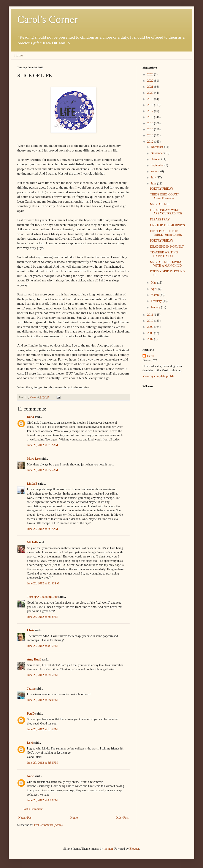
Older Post (122, 818)
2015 (151, 123)
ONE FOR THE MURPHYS (167, 225)
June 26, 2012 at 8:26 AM (43, 470)
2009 (151, 327)
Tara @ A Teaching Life (42, 597)
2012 (151, 142)
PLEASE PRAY (160, 219)
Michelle (33, 542)
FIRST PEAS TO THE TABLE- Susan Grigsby (166, 233)
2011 (151, 315)
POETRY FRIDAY (162, 189)
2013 (151, 135)
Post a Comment (33, 809)
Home (18, 55)
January (156, 307)
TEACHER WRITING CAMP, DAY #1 (164, 254)
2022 (151, 81)
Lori (30, 743)
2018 (151, 105)
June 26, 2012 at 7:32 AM (43, 445)
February (157, 301)
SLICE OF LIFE (160, 204)
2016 (151, 117)
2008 (151, 333)
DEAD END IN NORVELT (167, 247)
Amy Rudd (34, 660)
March (155, 295)
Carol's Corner (47, 19)
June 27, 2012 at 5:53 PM (42, 763)
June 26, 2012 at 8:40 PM (42, 700)
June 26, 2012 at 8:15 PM (42, 675)
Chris (31, 630)
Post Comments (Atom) (48, 825)
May (154, 283)
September (158, 165)
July (154, 177)
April (154, 289)
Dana (30, 417)
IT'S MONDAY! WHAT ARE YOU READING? (166, 212)
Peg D (31, 714)
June (154, 183)
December (157, 147)
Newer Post (25, 818)
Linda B (32, 484)
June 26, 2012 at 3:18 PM (42, 617)
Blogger (134, 849)
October (156, 159)
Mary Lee (33, 459)
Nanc (30, 776)
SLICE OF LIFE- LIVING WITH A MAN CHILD (166, 264)
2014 (151, 129)
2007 (151, 339)
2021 (151, 87)
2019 (151, 99)
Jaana (31, 689)
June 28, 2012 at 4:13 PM (42, 800)
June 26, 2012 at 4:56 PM (42, 646)
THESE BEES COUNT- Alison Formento (165, 196)
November (158, 153)
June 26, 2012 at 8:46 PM (42, 729)
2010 (151, 321)
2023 (151, 74)
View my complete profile (158, 376)
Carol (151, 356)
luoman (108, 849)
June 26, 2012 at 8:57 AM (43, 529)
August (155, 171)
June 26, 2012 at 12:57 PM (43, 583)
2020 (151, 93)
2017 (151, 111)
